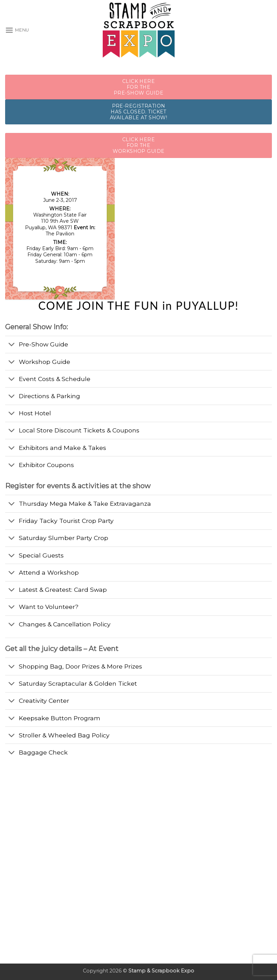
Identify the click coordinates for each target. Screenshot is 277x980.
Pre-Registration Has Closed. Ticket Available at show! (139, 112)
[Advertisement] (56, 804)
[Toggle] (12, 345)
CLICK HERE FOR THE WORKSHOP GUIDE (139, 145)
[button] (17, 30)
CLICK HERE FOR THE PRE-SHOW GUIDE (138, 87)
